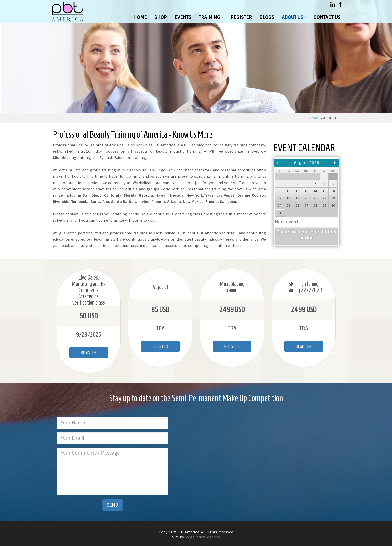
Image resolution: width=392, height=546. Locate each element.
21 (315, 198)
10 (280, 191)
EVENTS (183, 17)
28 (315, 206)
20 (306, 198)
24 (280, 206)
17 (280, 198)
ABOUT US (295, 18)
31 (280, 213)
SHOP (161, 17)
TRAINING (212, 18)
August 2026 (307, 163)
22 (324, 198)
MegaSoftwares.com (202, 535)
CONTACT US (327, 17)
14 (315, 191)
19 (297, 198)
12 (297, 191)
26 (297, 206)
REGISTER (241, 17)
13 (306, 191)
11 (288, 191)
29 (324, 206)
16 (333, 191)
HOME (140, 17)
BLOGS (267, 17)
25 (288, 206)
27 (306, 206)
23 (333, 198)
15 (324, 191)
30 (333, 206)
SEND (113, 503)
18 (288, 198)
